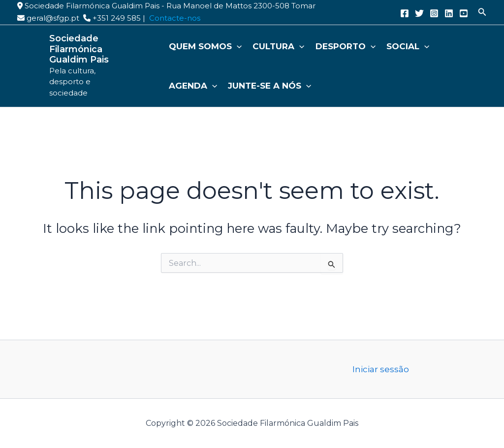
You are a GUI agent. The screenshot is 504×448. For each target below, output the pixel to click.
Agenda (193, 86)
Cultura (278, 46)
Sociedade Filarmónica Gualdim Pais (79, 49)
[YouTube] (464, 13)
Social (408, 46)
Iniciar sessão (381, 369)
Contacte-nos (175, 18)
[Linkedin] (449, 13)
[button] (482, 12)
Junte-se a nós (269, 86)
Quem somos (205, 46)
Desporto (346, 46)
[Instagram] (434, 13)
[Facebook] (405, 13)
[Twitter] (419, 13)
